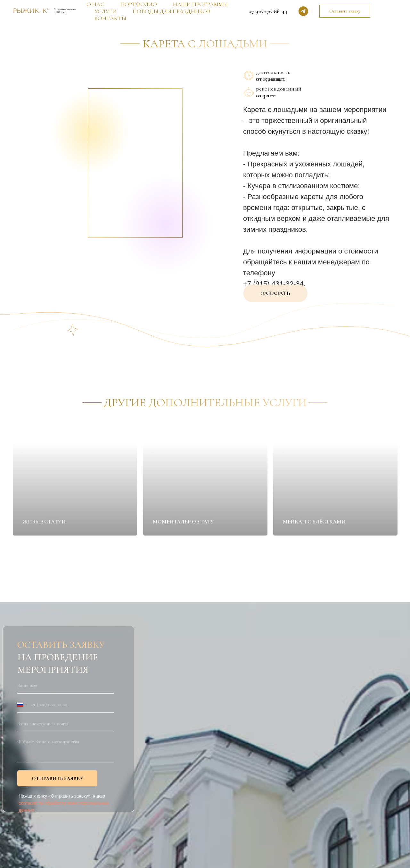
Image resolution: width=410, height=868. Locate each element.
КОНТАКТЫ (110, 18)
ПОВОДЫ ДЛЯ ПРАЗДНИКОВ (172, 11)
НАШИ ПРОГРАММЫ (200, 4)
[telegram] (303, 11)
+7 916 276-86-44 (268, 11)
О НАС (95, 4)
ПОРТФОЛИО (139, 4)
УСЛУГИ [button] (106, 11)
